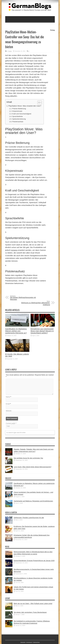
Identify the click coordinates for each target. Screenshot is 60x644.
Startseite (23, 642)
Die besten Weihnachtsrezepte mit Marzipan (25, 298)
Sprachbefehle (17, 116)
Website (9, 411)
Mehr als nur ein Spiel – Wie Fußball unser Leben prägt (33, 604)
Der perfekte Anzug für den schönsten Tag (28, 458)
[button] (38, 103)
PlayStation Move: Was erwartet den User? (25, 106)
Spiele (10, 51)
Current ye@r (11, 423)
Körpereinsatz (17, 111)
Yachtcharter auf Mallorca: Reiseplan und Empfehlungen (33, 501)
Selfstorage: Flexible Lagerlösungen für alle (29, 518)
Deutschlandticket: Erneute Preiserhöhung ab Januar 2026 (34, 561)
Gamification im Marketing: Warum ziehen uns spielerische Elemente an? (16, 331)
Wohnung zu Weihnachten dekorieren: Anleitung (35, 303)
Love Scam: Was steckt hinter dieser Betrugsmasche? (33, 467)
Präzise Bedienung (19, 109)
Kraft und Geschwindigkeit (22, 114)
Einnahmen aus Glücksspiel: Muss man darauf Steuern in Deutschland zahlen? (42, 331)
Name (8, 397)
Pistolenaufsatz (18, 122)
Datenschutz (36, 642)
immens (14, 250)
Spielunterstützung (19, 119)
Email (8, 404)
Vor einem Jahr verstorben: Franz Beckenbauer (30, 612)
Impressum (29, 642)
